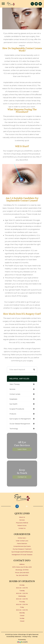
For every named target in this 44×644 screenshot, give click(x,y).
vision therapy (15, 384)
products (13, 414)
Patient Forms (22, 526)
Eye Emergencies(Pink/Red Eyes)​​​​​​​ (22, 552)
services (12, 389)
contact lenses (15, 394)
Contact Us (22, 477)
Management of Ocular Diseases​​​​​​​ (22, 555)
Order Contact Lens (22, 541)
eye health (13, 404)
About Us (22, 517)
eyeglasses (13, 399)
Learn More (22, 449)
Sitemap (35, 637)
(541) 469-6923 (24, 573)
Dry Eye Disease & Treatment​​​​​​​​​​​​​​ (22, 549)
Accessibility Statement (14, 637)
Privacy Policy (27, 637)
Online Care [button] (22, 538)
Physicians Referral (22, 523)
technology (14, 429)
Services (22, 520)
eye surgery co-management (20, 419)
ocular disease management (20, 424)
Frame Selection (22, 544)
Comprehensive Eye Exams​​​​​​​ (22, 546)
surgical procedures (17, 409)
